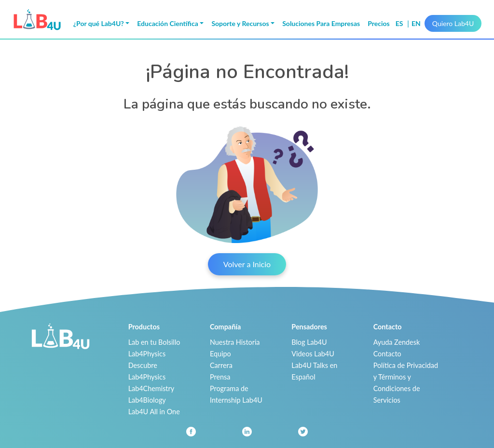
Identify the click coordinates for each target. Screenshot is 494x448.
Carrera (221, 365)
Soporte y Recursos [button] (240, 23)
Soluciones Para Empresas (321, 23)
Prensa (220, 377)
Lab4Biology (147, 400)
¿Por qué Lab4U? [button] (99, 23)
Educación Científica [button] (168, 23)
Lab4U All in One (154, 412)
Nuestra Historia (235, 342)
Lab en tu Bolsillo (154, 342)
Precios (379, 23)
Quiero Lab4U (453, 23)
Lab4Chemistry (151, 388)
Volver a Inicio (247, 264)
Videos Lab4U (313, 354)
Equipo (220, 354)
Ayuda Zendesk (397, 342)
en (416, 23)
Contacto (387, 354)
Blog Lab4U (309, 342)
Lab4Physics (147, 354)
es (400, 23)
